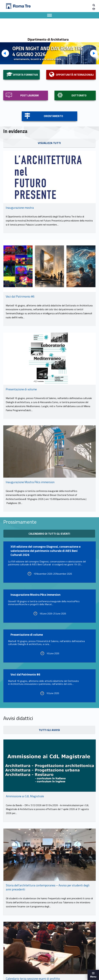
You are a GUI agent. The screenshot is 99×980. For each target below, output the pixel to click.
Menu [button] (93, 977)
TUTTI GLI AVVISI (49, 730)
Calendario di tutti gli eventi (49, 534)
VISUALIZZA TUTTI (49, 143)
